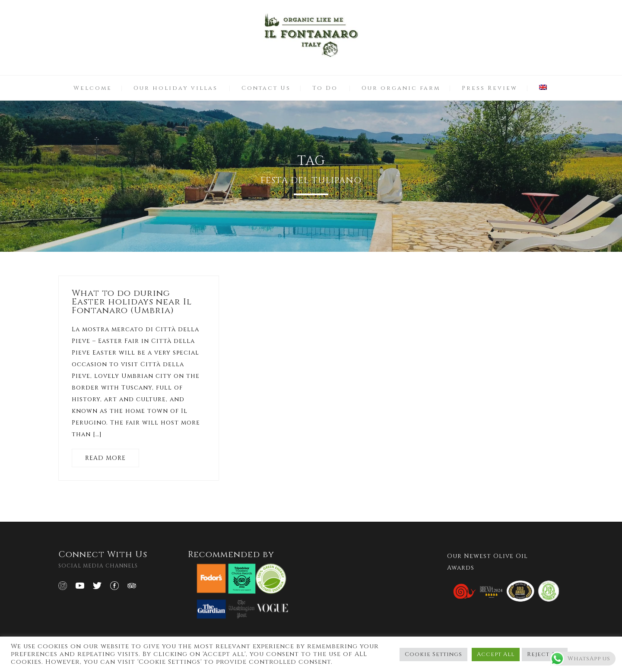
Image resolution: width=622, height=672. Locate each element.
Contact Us (266, 88)
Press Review (490, 88)
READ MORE (105, 458)
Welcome (93, 88)
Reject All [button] (545, 654)
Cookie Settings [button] (433, 654)
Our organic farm (401, 88)
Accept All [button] (496, 654)
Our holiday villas (176, 88)
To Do (325, 88)
